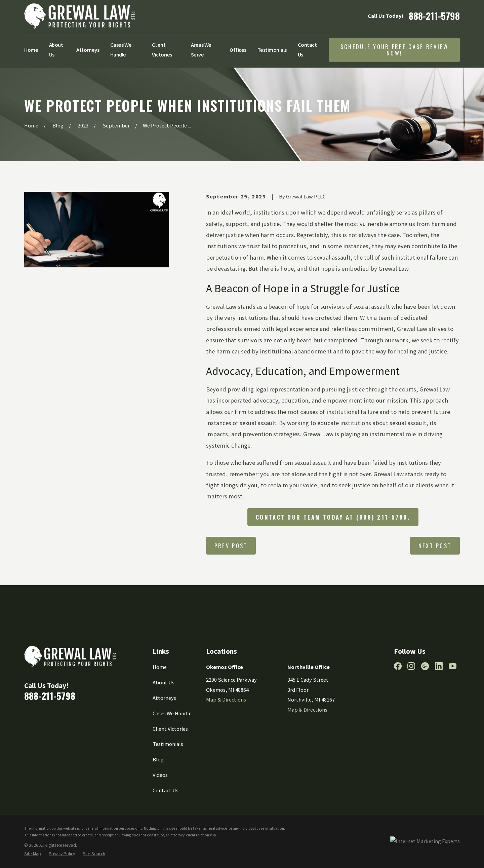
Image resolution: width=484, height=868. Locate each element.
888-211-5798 (434, 16)
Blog (158, 759)
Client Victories (170, 729)
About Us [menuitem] (56, 50)
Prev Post (231, 546)
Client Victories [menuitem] (162, 50)
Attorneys (164, 698)
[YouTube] (453, 666)
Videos (160, 775)
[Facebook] (398, 666)
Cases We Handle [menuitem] (121, 50)
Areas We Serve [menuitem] (201, 50)
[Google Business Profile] (425, 666)
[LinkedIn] (439, 666)
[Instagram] (411, 666)
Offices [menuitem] (238, 50)
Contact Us (166, 790)
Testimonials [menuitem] (272, 50)
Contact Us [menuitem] (307, 50)
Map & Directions (226, 700)
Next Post (435, 546)
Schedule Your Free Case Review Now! (395, 50)
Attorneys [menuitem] (88, 50)
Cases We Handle (172, 713)
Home (160, 667)
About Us (164, 682)
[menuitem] (33, 854)
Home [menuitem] (31, 50)
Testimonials (168, 744)
